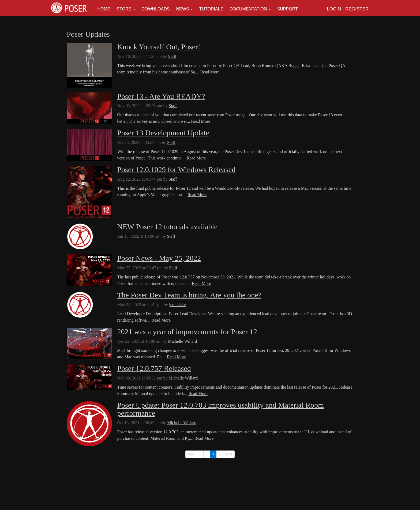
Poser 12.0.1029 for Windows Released (177, 170)
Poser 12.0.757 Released (154, 368)
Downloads (156, 9)
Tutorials (211, 9)
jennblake (177, 305)
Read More (210, 72)
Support (288, 9)
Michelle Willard (183, 341)
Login (334, 9)
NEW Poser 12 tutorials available (167, 227)
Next (229, 454)
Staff (172, 56)
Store (124, 9)
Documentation (248, 9)
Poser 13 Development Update (163, 133)
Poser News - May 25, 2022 (159, 258)
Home (104, 9)
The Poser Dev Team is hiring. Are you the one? (190, 295)
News (182, 9)
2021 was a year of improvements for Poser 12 (187, 332)
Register (357, 9)
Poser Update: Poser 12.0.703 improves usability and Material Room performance (221, 409)
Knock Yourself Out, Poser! (159, 47)
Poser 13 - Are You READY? (161, 96)
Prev (191, 454)
